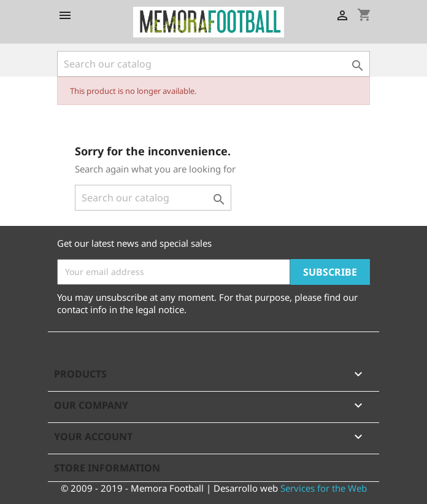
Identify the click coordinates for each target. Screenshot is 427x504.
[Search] (213, 64)
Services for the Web (324, 488)
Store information (107, 468)
